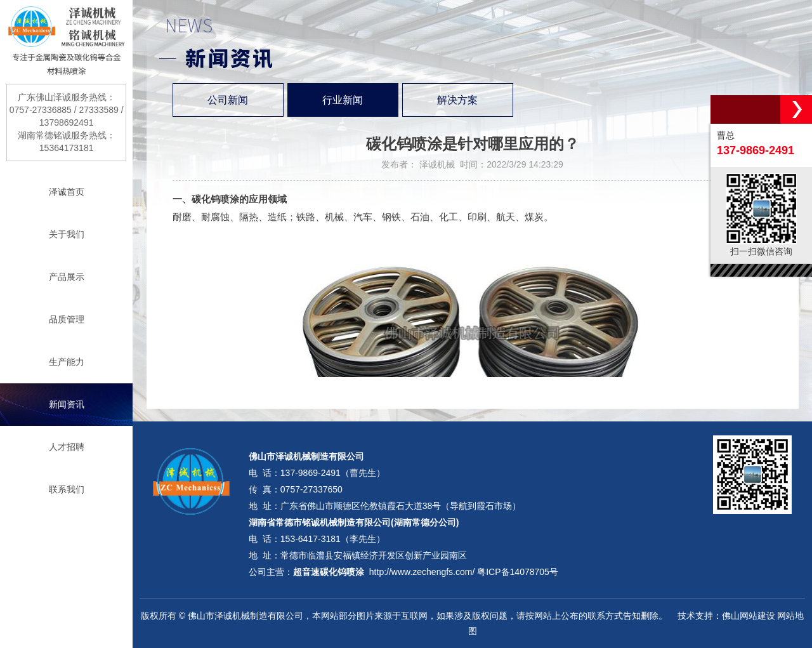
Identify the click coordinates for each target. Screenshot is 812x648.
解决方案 (457, 100)
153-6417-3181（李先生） (333, 539)
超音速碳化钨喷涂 (329, 572)
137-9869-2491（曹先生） (333, 473)
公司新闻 (228, 100)
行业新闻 (343, 100)
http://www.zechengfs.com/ (422, 572)
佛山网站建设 (749, 616)
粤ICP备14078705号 (518, 572)
